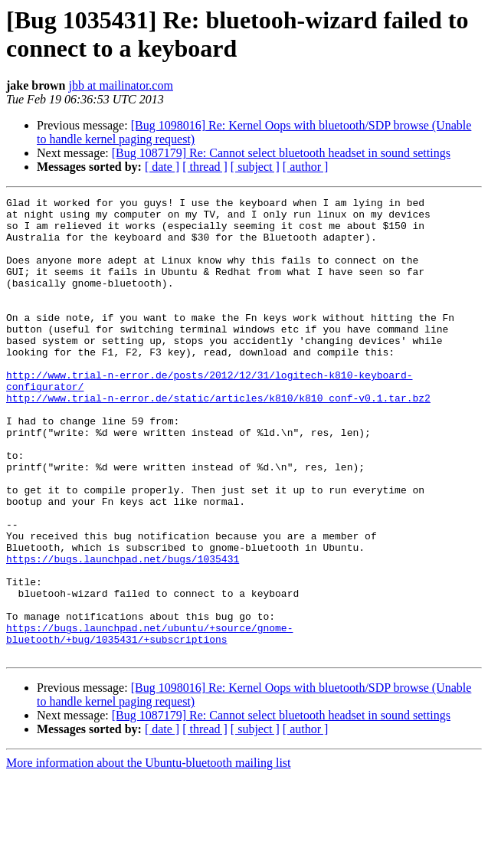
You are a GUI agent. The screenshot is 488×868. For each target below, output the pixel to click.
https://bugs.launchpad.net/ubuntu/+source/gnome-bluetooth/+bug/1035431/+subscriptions (149, 722)
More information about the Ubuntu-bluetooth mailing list (149, 855)
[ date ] (162, 167)
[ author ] (306, 167)
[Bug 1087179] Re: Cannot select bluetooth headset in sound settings (281, 153)
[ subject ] (255, 167)
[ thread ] (205, 167)
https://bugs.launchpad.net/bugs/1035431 (123, 632)
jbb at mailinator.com (121, 85)
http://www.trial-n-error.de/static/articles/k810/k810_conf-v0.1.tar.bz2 (218, 439)
